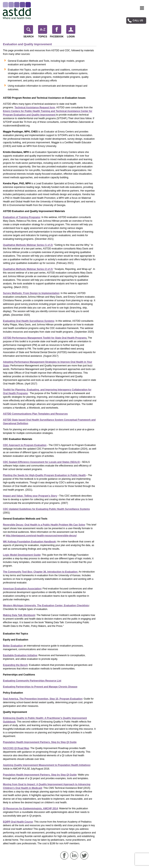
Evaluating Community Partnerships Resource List (32, 681)
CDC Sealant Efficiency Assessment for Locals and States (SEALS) (41, 462)
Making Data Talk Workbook (19, 615)
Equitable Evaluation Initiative (20, 655)
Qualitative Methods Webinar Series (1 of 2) (28, 245)
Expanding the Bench (15, 665)
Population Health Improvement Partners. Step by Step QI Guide (40, 742)
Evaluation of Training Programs (22, 217)
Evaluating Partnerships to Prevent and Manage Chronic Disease (40, 687)
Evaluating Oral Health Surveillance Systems (29, 321)
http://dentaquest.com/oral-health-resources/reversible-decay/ (41, 536)
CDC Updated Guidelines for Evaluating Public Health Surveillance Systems (46, 509)
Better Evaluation (13, 646)
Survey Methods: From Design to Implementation (31, 293)
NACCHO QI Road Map (16, 748)
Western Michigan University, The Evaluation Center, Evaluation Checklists (46, 606)
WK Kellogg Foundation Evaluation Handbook (29, 542)
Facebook (57, 32)
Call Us (138, 20)
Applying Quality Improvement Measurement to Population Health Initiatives (47, 765)
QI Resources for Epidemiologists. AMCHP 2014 (31, 809)
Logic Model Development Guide (22, 555)
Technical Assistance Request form (35, 108)
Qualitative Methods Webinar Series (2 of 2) (28, 269)
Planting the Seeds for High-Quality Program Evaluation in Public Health (44, 475)
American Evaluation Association (22, 589)
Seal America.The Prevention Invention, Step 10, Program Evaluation (43, 699)
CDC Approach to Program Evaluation (25, 445)
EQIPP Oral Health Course (18, 822)
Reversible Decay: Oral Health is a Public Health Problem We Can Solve (44, 525)
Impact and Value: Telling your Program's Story (30, 496)
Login (71, 32)
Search (28, 32)
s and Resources (58, 414)
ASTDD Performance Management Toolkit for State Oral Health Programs (45, 338)
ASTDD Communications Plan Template (26, 414)
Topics (43, 32)
